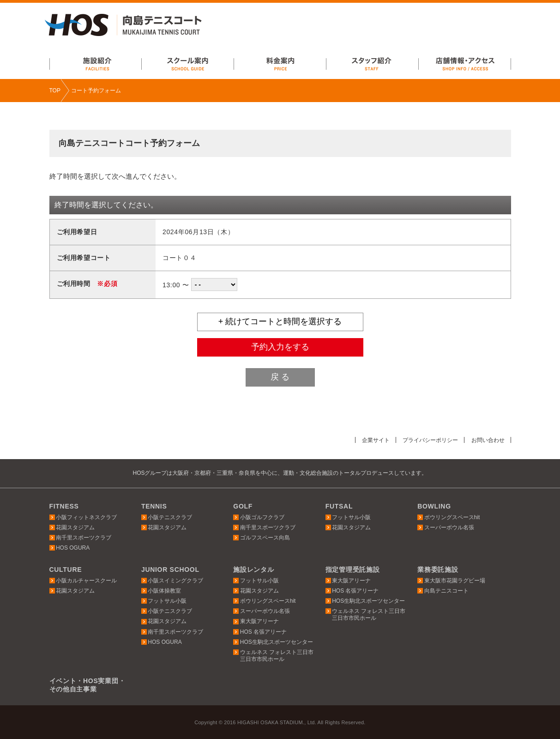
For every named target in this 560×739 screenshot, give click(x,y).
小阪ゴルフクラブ (262, 517)
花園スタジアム (75, 527)
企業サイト (367, 440)
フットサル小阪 (351, 517)
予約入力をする (280, 347)
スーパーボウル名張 (449, 527)
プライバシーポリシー (425, 440)
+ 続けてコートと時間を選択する (280, 321)
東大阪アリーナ (259, 621)
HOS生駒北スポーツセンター (277, 642)
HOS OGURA (73, 548)
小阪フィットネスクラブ (86, 517)
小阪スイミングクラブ (175, 581)
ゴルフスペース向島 (265, 538)
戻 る (280, 377)
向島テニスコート (446, 591)
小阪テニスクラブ (170, 517)
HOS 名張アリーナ (263, 631)
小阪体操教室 (164, 591)
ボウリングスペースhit (452, 517)
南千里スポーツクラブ (84, 538)
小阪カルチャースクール (86, 581)
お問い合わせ (487, 440)
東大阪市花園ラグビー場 (455, 581)
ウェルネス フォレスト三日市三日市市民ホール (277, 656)
